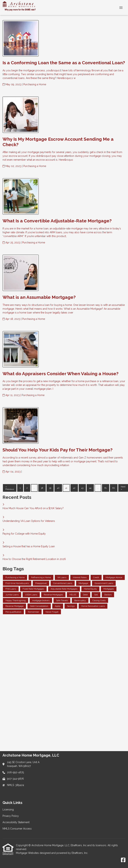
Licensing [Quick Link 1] (8, 810)
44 (90, 488)
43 (82, 488)
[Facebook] (123, 860)
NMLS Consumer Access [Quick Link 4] (17, 829)
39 (50, 488)
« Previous (10, 488)
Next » (123, 488)
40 (58, 488)
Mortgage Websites (28, 853)
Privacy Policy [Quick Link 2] (11, 816)
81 (106, 488)
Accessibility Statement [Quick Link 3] (16, 822)
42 (74, 488)
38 (42, 488)
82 (114, 488)
